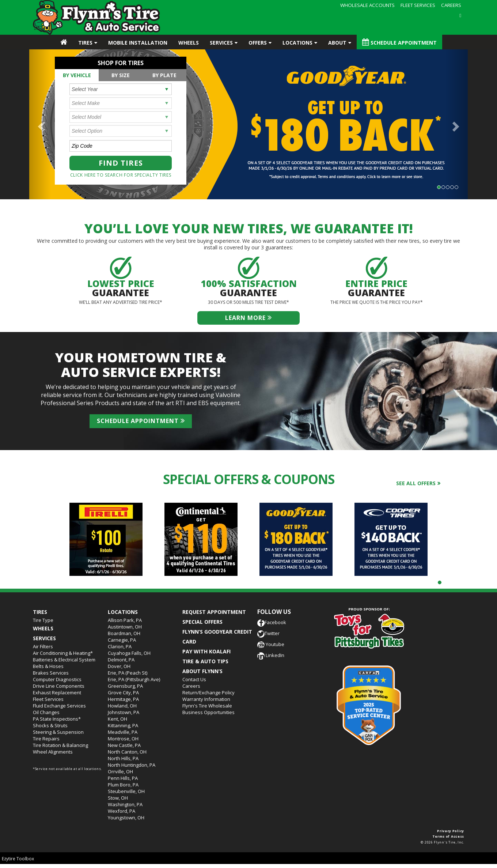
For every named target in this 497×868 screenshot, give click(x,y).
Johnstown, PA (124, 712)
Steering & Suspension (58, 732)
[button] (40, 124)
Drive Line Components (59, 686)
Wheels (189, 43)
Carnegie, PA (122, 640)
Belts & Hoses (48, 666)
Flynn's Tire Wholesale (207, 706)
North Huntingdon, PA (132, 765)
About (337, 43)
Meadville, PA (123, 732)
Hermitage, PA (123, 699)
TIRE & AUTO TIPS (205, 661)
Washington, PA (125, 804)
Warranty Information (206, 699)
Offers (258, 43)
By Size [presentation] (121, 75)
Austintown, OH (125, 627)
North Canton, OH (127, 752)
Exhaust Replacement (57, 692)
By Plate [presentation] (164, 75)
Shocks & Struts (50, 725)
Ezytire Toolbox (18, 859)
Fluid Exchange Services (59, 706)
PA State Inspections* (57, 719)
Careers (191, 686)
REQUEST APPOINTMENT (214, 612)
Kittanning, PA (123, 725)
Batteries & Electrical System (64, 660)
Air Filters (43, 646)
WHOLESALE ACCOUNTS (367, 5)
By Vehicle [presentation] (77, 75)
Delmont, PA (121, 660)
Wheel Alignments (53, 752)
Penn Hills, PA (123, 778)
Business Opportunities (208, 712)
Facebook (272, 622)
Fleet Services (48, 699)
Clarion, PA (120, 646)
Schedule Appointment (399, 42)
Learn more (248, 318)
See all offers (416, 483)
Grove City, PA (123, 692)
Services (221, 43)
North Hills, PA (123, 758)
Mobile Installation (138, 43)
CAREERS (451, 5)
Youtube (271, 644)
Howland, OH (122, 706)
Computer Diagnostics (57, 679)
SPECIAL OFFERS (202, 622)
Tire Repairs (46, 739)
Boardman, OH (124, 633)
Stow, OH (118, 798)
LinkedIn (271, 655)
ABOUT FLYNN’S (202, 671)
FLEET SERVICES (418, 5)
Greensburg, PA (125, 686)
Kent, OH (117, 719)
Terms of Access (448, 836)
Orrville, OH (120, 771)
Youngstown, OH (126, 818)
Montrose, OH (123, 739)
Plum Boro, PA (123, 785)
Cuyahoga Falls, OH (129, 653)
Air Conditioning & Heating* (63, 653)
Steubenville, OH (126, 791)
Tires (85, 43)
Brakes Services (51, 673)
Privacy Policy (451, 831)
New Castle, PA (124, 745)
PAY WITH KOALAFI (206, 651)
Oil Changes (46, 712)
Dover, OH (119, 666)
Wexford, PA (122, 811)
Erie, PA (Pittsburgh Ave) (134, 679)
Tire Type (43, 620)
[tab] (77, 75)
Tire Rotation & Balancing (60, 745)
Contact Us (194, 679)
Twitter (268, 633)
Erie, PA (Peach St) (128, 673)
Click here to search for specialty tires (121, 175)
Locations (297, 43)
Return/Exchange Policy (208, 692)
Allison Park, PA (125, 620)
